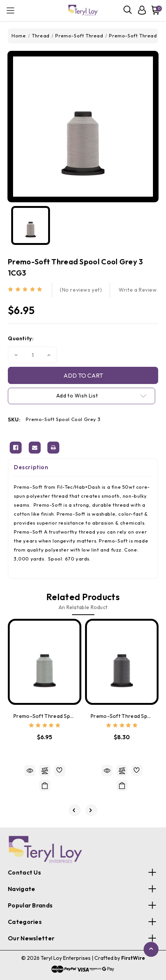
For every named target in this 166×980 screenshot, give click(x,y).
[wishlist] (60, 771)
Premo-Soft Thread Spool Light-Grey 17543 (45, 716)
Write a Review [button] (138, 290)
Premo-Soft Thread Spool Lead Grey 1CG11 (122, 716)
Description (31, 467)
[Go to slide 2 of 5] (91, 810)
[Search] (128, 10)
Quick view (30, 771)
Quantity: (21, 338)
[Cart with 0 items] (154, 10)
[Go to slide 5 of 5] (75, 810)
